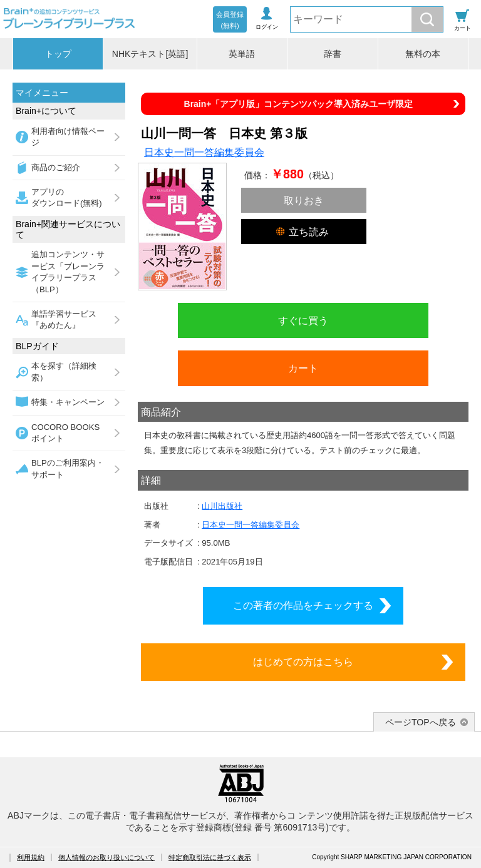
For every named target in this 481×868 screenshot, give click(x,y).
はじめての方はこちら (303, 661)
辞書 (333, 54)
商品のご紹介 (56, 167)
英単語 (242, 54)
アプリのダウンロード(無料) (67, 197)
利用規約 (31, 857)
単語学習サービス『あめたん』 (64, 319)
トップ (58, 54)
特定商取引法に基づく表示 (210, 857)
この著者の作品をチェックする (303, 605)
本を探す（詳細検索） (64, 371)
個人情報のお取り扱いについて (106, 857)
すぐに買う (303, 320)
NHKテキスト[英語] (150, 54)
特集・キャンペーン (68, 402)
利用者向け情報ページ (68, 137)
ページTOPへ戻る (421, 722)
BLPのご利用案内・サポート (68, 468)
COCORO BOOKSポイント (65, 433)
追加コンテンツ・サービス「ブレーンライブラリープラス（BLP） (68, 272)
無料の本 (423, 54)
